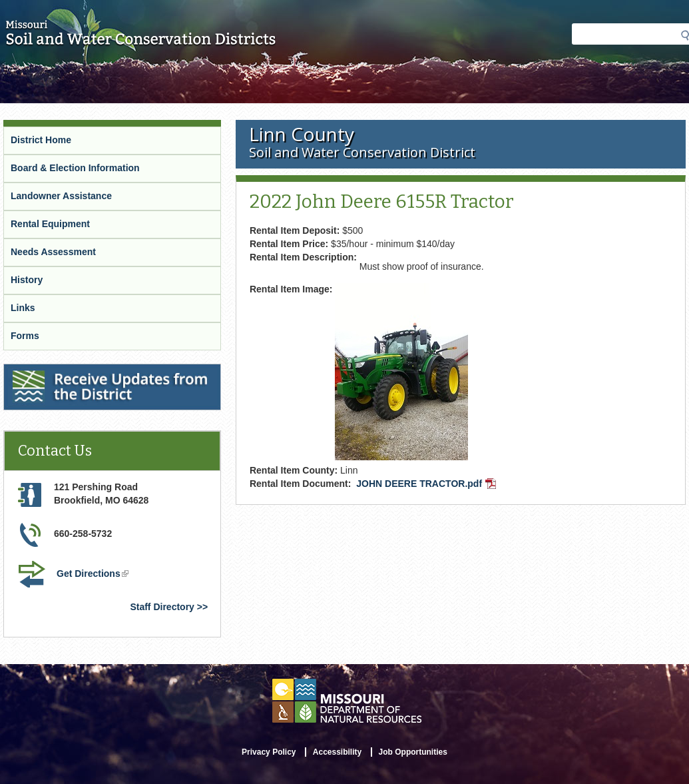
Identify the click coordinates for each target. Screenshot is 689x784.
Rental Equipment (50, 224)
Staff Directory (162, 607)
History (27, 280)
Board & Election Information (75, 168)
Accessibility (337, 752)
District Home (41, 140)
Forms (25, 336)
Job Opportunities (413, 752)
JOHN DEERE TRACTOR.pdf (427, 485)
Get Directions (94, 575)
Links (23, 308)
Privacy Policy (269, 752)
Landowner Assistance (61, 196)
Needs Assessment (53, 252)
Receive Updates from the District (81, 372)
